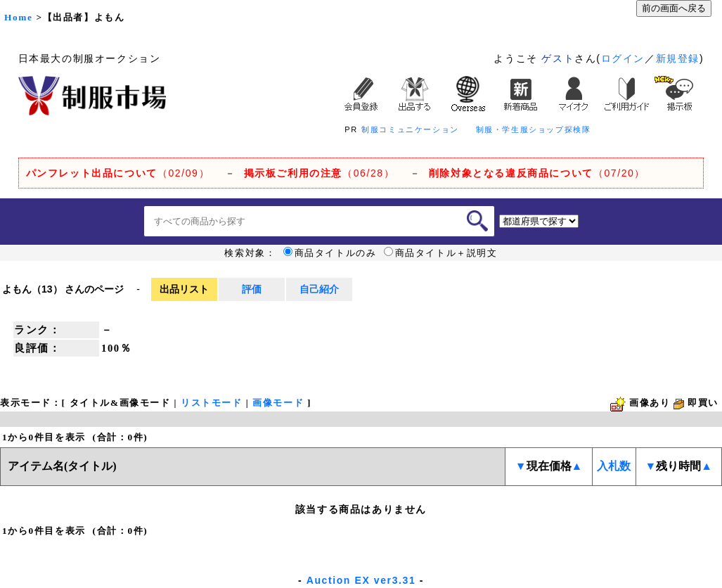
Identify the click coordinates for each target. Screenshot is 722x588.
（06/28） (320, 173)
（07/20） (537, 173)
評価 (252, 289)
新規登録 (678, 58)
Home (18, 17)
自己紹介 (319, 289)
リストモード (212, 403)
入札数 (614, 466)
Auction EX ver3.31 (361, 580)
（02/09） (118, 173)
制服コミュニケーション (410, 129)
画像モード (278, 403)
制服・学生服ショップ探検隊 (534, 129)
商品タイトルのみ (330, 253)
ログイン (623, 58)
